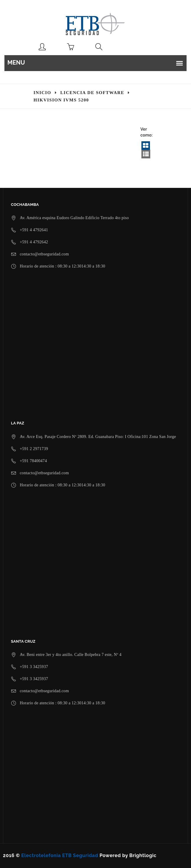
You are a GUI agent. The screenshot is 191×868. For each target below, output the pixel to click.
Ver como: (147, 132)
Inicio (43, 93)
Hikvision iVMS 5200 (61, 100)
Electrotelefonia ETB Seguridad (60, 855)
